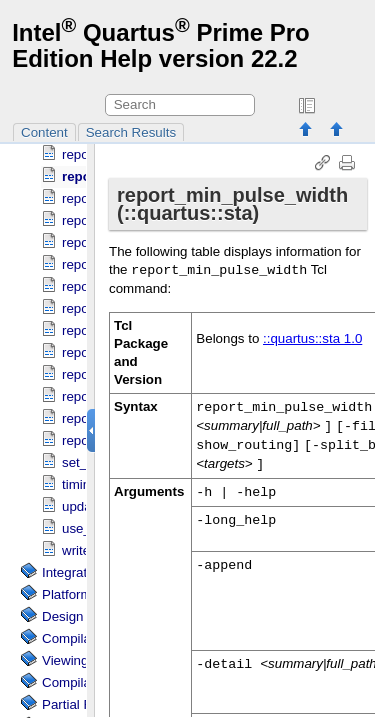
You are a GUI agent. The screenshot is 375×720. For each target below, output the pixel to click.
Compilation (77, 646)
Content (44, 132)
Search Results (131, 132)
